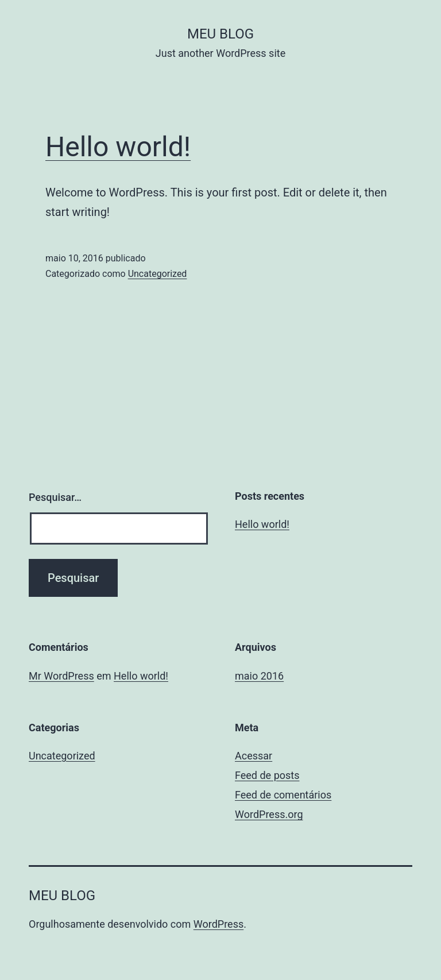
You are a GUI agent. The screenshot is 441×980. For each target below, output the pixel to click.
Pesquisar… (55, 497)
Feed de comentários (283, 795)
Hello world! (118, 147)
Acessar (254, 756)
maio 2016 (259, 676)
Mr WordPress (61, 676)
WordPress (218, 924)
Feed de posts (267, 775)
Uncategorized (158, 274)
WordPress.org (269, 814)
